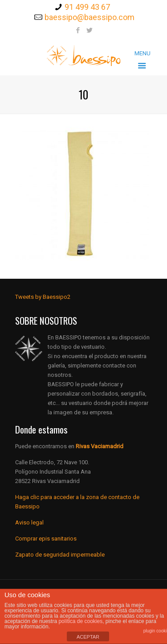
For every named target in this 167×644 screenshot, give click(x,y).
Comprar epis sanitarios (46, 539)
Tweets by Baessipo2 (43, 297)
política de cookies (80, 621)
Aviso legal (29, 522)
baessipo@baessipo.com (90, 17)
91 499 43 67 (87, 7)
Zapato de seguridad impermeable (60, 555)
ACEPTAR (88, 637)
